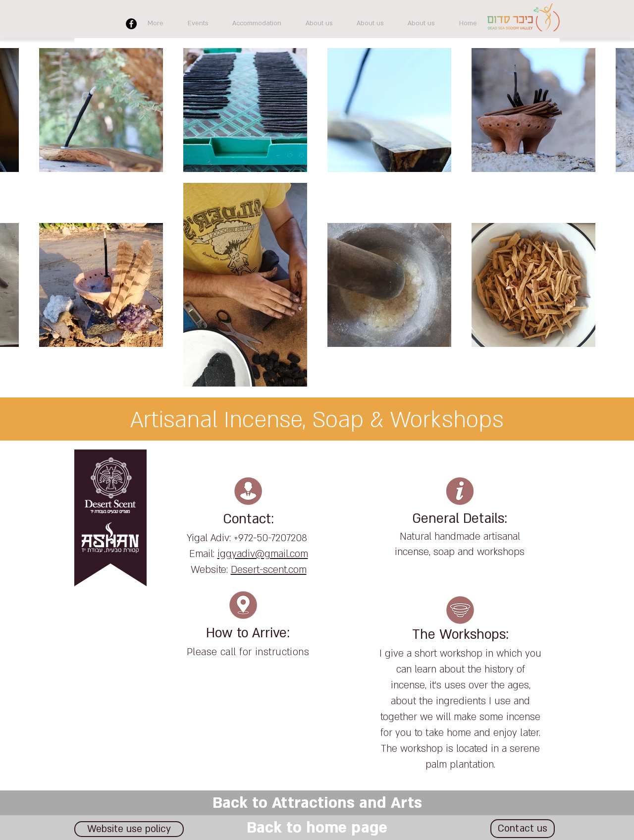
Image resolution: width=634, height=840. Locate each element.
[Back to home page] (317, 828)
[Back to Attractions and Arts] (317, 803)
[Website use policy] (129, 829)
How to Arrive (246, 633)
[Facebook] (131, 24)
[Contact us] (523, 829)
